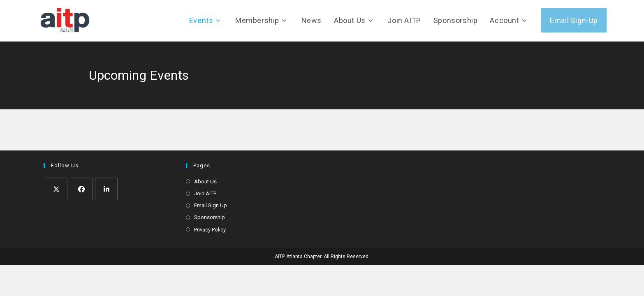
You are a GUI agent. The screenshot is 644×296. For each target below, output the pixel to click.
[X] (56, 189)
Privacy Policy (210, 230)
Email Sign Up (211, 205)
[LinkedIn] (106, 189)
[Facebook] (81, 189)
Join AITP (205, 193)
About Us (205, 182)
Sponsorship (210, 217)
